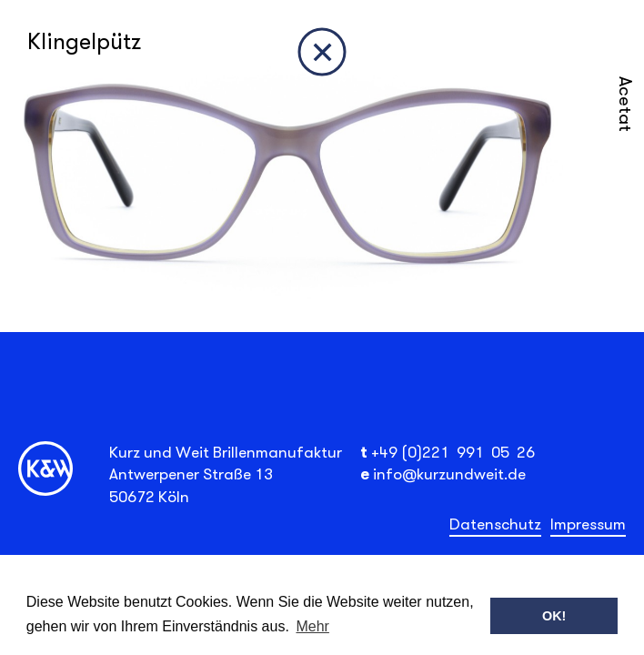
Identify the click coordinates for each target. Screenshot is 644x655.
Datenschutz (495, 524)
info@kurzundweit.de (449, 474)
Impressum (588, 524)
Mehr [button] (312, 626)
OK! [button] (554, 616)
